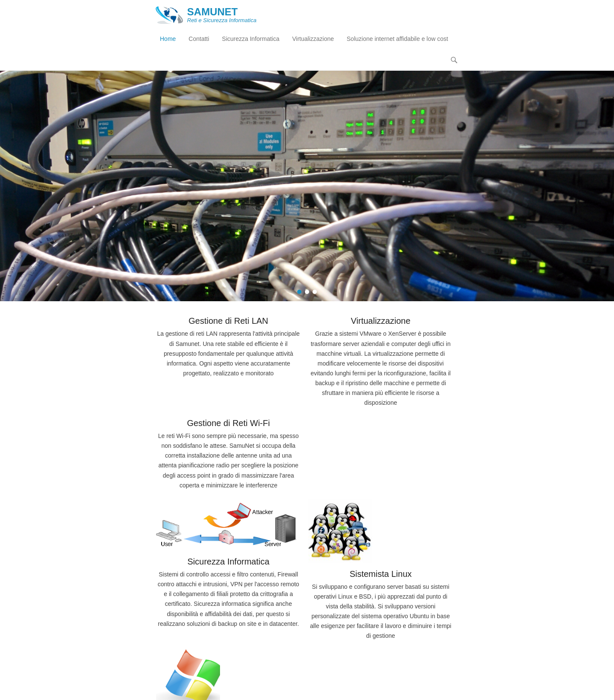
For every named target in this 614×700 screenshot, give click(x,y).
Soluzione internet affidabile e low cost (397, 39)
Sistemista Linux (381, 574)
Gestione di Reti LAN (228, 321)
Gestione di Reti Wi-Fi (228, 423)
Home (168, 39)
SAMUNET (213, 12)
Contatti (199, 39)
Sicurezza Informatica (251, 39)
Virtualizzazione (313, 39)
